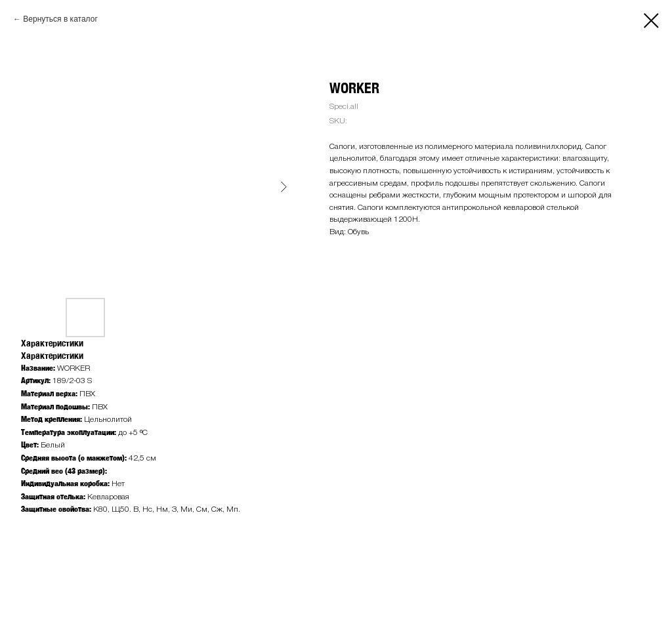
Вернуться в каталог (60, 19)
